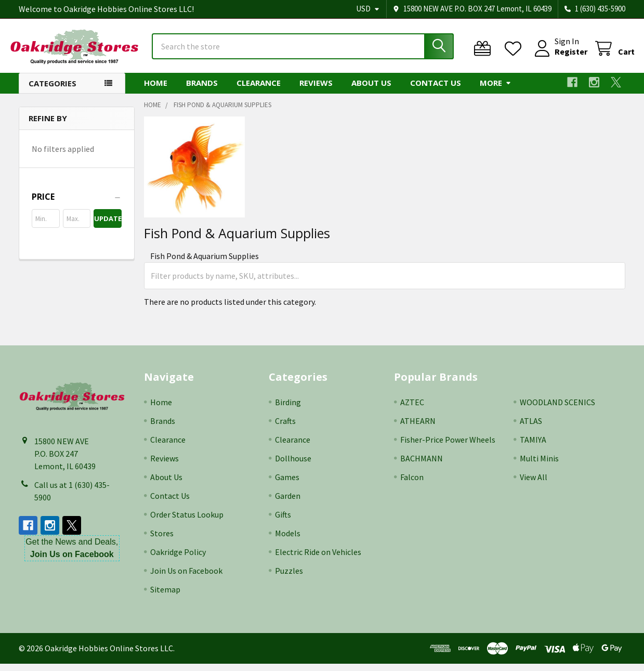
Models (288, 540)
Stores (162, 540)
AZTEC (412, 409)
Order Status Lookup (187, 522)
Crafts (285, 428)
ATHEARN (418, 428)
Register (562, 56)
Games (287, 484)
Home (156, 90)
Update (108, 226)
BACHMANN (422, 466)
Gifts (283, 522)
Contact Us (436, 90)
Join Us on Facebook (186, 578)
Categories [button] (52, 91)
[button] (77, 204)
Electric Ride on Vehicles (318, 559)
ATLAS (531, 428)
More (496, 90)
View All (534, 484)
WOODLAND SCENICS (557, 409)
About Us (371, 90)
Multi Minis (539, 466)
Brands (202, 90)
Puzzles (289, 578)
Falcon (412, 484)
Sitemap (165, 597)
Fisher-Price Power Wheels (448, 447)
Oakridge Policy (178, 559)
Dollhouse (293, 466)
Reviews (316, 90)
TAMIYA (533, 447)
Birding (288, 409)
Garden (288, 503)
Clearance (259, 90)
